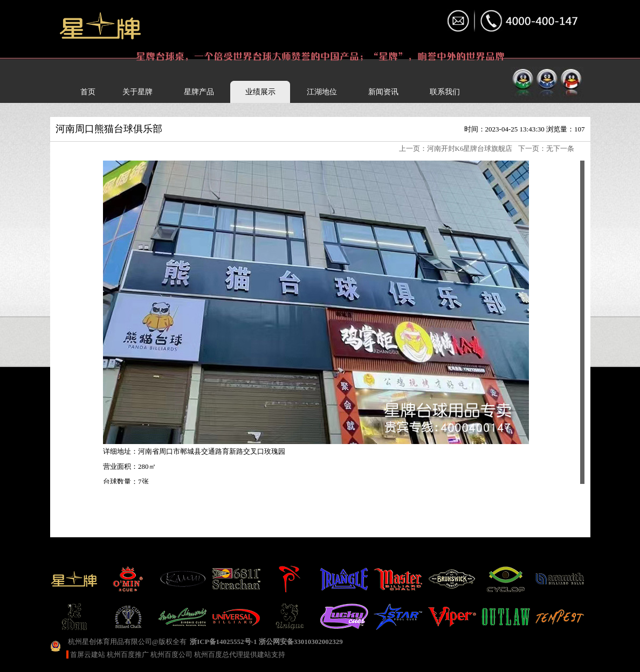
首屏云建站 (88, 654)
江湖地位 (322, 92)
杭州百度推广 (128, 654)
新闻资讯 (383, 92)
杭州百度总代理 (219, 654)
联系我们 (445, 92)
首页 (88, 92)
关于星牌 (137, 92)
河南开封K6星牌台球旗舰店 (470, 148)
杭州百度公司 (171, 654)
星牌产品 (199, 92)
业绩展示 (260, 92)
